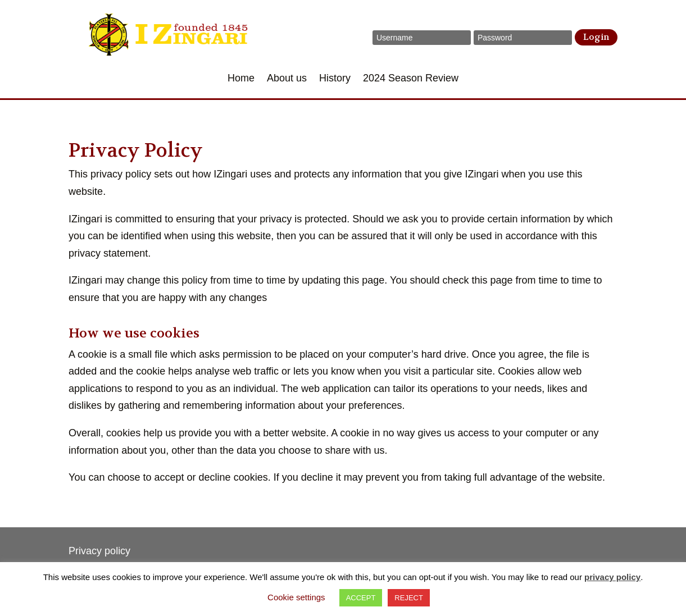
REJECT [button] (409, 598)
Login (596, 37)
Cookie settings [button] (296, 597)
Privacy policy (99, 551)
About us (287, 79)
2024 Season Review (411, 79)
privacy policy (612, 577)
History (335, 79)
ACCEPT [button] (361, 598)
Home (241, 79)
